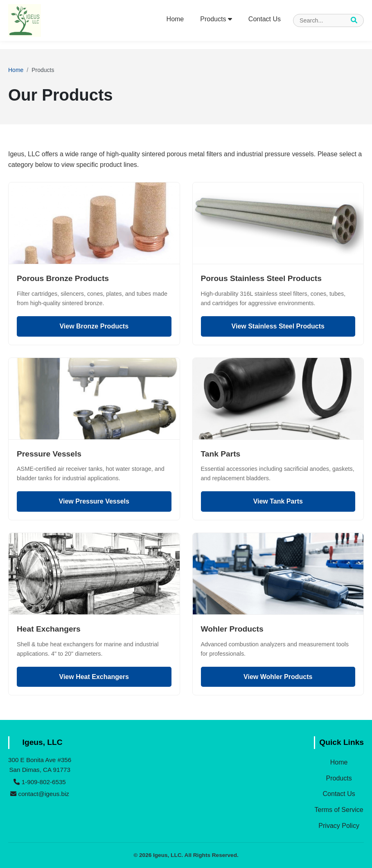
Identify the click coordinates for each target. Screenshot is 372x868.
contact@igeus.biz (40, 794)
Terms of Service (339, 810)
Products (216, 19)
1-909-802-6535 (39, 782)
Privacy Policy (339, 826)
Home (175, 19)
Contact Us (265, 19)
